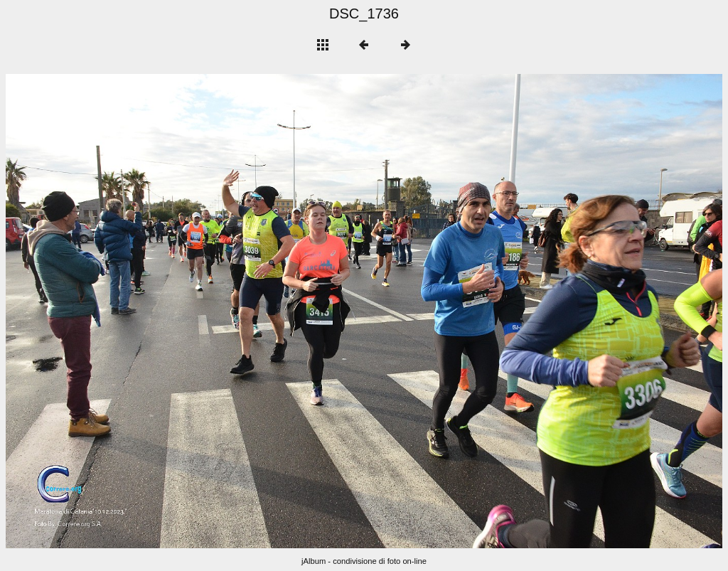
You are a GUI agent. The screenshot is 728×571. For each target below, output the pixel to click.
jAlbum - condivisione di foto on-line (364, 561)
